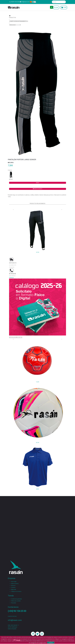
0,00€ (65, 7)
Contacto (13, 587)
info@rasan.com (25, 2)
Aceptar (51, 643)
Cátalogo (11, 278)
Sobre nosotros (15, 584)
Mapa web (14, 589)
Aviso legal (14, 582)
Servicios (13, 586)
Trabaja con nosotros (16, 591)
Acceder (56, 8)
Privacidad (14, 603)
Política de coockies (16, 601)
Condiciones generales (17, 599)
